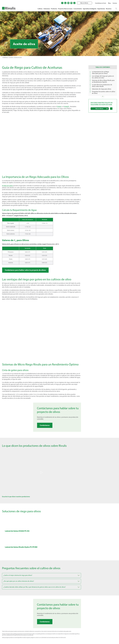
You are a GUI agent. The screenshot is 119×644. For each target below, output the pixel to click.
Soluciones (47, 9)
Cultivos (40, 9)
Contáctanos (45, 425)
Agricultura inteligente (90, 9)
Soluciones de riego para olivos (102, 89)
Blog (109, 3)
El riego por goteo (8, 186)
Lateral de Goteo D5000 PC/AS (18, 531)
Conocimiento (78, 9)
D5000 (59, 106)
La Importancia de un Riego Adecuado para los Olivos (100, 73)
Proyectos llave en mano (65, 9)
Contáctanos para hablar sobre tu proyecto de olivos (25, 270)
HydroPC (67, 106)
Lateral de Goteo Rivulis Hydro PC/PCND (22, 547)
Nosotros (109, 9)
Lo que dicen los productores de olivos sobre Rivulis (102, 86)
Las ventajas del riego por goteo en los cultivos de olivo (103, 77)
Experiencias (101, 9)
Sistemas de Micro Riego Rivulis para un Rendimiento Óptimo (103, 81)
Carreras (115, 3)
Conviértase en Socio (101, 3)
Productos (54, 9)
